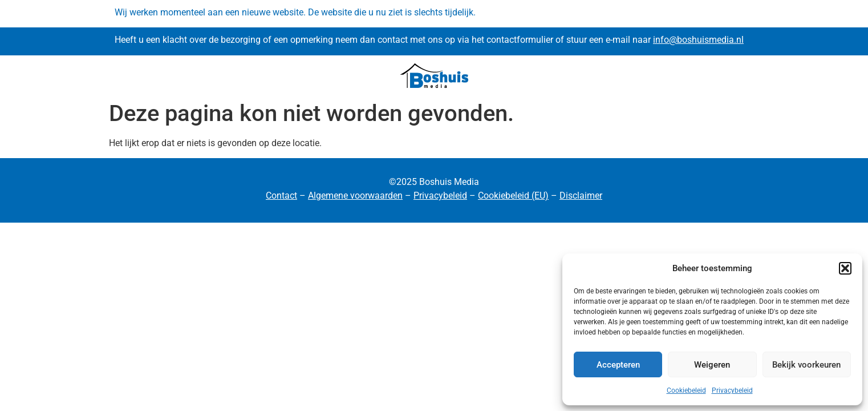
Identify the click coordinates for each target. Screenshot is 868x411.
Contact (281, 196)
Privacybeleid (732, 390)
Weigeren (712, 365)
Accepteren (618, 365)
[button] (845, 268)
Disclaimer (581, 196)
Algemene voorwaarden (355, 196)
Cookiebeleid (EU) (513, 196)
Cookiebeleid (686, 390)
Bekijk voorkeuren (806, 365)
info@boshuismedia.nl (698, 40)
